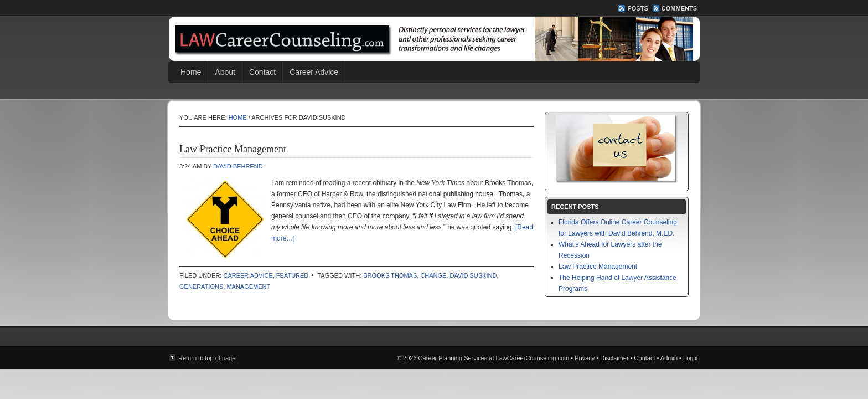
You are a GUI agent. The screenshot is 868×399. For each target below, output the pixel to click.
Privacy (585, 358)
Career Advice (314, 72)
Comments (679, 8)
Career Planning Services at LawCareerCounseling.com (434, 39)
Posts (637, 8)
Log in (691, 358)
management (248, 287)
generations (201, 287)
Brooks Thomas (390, 275)
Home (191, 72)
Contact (262, 72)
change (433, 275)
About (225, 72)
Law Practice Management (233, 149)
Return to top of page (207, 358)
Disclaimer (614, 358)
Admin (669, 358)
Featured (292, 275)
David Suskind (474, 275)
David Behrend (238, 166)
